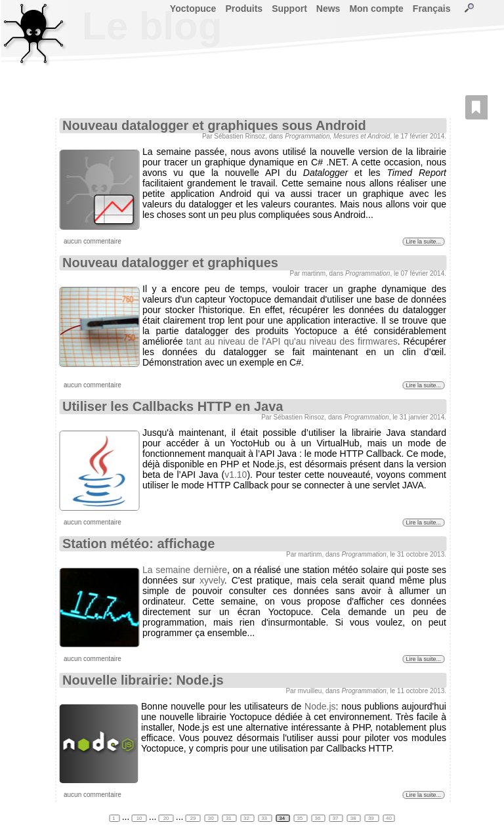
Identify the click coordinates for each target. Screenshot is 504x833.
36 (319, 818)
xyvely (212, 580)
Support (289, 9)
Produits (244, 9)
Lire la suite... (423, 242)
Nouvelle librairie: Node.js (143, 680)
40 (389, 818)
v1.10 (236, 475)
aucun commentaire (93, 241)
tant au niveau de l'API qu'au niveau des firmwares (291, 341)
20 (166, 818)
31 (229, 818)
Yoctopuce (193, 9)
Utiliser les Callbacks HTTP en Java (173, 406)
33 (265, 818)
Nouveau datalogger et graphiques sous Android (214, 125)
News (328, 9)
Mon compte (376, 9)
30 (212, 818)
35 (300, 818)
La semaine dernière (185, 570)
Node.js (320, 706)
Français (432, 9)
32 (247, 818)
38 (354, 818)
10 (139, 818)
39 (372, 818)
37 (336, 818)
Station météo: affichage (138, 544)
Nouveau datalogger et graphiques (170, 263)
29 (193, 818)
